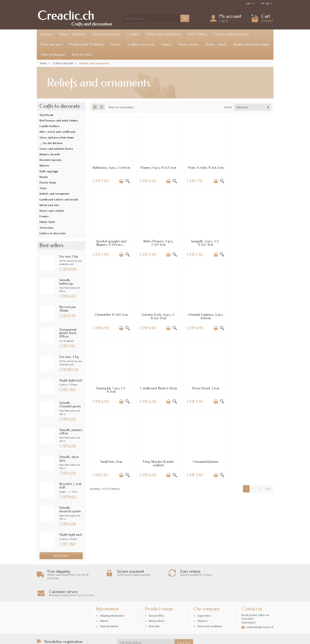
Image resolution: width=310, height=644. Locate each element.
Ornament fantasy (205, 387)
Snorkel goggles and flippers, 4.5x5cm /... (252, 169)
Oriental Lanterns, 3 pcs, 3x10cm (111, 316)
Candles (133, 34)
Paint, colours (188, 44)
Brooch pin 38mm (67, 309)
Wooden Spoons (51, 160)
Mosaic (116, 44)
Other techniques (53, 55)
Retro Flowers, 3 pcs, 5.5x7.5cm (111, 242)
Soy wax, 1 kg (69, 256)
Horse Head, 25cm (252, 314)
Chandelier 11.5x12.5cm (205, 241)
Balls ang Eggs (49, 171)
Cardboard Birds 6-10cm (205, 314)
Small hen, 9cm (111, 387)
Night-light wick (71, 380)
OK (185, 18)
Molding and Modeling (86, 44)
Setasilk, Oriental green (70, 405)
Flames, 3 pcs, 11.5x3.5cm (158, 167)
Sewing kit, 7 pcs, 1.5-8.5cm (158, 316)
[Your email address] (146, 626)
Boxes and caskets (52, 211)
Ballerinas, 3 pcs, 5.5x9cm (111, 169)
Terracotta (46, 228)
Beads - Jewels (216, 44)
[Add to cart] (121, 181)
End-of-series (82, 55)
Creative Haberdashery (231, 34)
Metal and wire (51, 44)
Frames (44, 216)
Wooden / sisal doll (70, 486)
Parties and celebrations (164, 34)
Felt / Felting (197, 34)
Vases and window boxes (56, 149)
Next (268, 414)
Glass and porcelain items (57, 137)
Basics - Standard (73, 34)
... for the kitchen (51, 143)
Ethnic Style (47, 222)
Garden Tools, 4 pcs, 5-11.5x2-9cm (252, 242)
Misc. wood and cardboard (57, 132)
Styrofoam (46, 115)
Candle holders (50, 126)
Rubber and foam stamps (251, 44)
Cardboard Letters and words (59, 199)
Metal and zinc (49, 205)
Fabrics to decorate (53, 233)
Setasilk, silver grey (69, 459)
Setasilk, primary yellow (71, 432)
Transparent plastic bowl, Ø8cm (68, 333)
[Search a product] (152, 18)
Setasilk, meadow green (70, 509)
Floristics (47, 34)
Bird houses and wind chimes (59, 120)
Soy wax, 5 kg (69, 357)
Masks (44, 177)
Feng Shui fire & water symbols (158, 389)
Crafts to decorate (141, 44)
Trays (43, 188)
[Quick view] (127, 181)
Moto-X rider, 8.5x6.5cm (205, 167)
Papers (166, 44)
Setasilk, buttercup (66, 282)
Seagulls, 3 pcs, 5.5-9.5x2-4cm (158, 242)
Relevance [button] (242, 107)
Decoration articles (106, 34)
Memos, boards (50, 154)
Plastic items (48, 182)
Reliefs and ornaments (54, 194)
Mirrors (44, 165)
